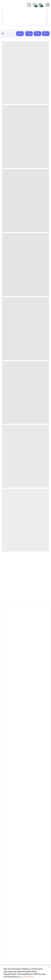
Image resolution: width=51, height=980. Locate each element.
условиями (28, 977)
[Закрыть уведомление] (49, 968)
